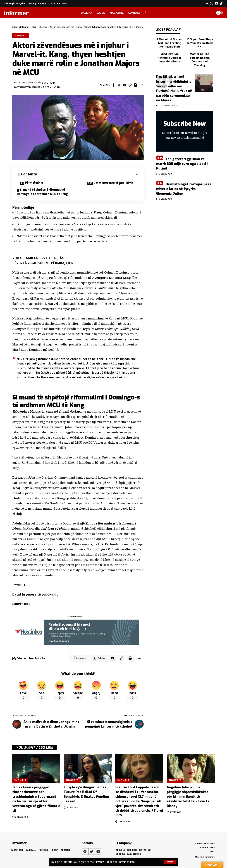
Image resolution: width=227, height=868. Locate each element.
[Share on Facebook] (113, 85)
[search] (210, 13)
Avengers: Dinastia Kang (112, 278)
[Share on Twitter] (119, 85)
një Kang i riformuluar (98, 524)
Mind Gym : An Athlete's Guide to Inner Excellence (169, 57)
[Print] (136, 85)
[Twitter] (211, 3)
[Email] (125, 85)
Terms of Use (127, 862)
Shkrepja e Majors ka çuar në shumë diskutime (49, 412)
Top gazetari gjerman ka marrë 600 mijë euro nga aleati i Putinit (182, 162)
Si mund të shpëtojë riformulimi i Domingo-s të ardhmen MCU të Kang (43, 192)
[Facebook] (207, 3)
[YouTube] (216, 3)
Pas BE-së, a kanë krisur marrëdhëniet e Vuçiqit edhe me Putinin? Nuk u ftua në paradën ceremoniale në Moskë (174, 87)
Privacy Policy (103, 862)
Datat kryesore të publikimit (115, 183)
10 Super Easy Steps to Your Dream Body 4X (200, 42)
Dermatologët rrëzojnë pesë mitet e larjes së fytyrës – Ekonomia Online (184, 187)
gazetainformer (25, 83)
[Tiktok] (221, 3)
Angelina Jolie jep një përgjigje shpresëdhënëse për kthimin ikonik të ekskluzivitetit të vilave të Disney (188, 797)
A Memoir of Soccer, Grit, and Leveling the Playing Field (169, 42)
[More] (141, 85)
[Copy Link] (130, 85)
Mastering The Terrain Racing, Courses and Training (200, 58)
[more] (146, 13)
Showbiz (21, 35)
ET (26, 585)
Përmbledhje (35, 183)
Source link (21, 604)
